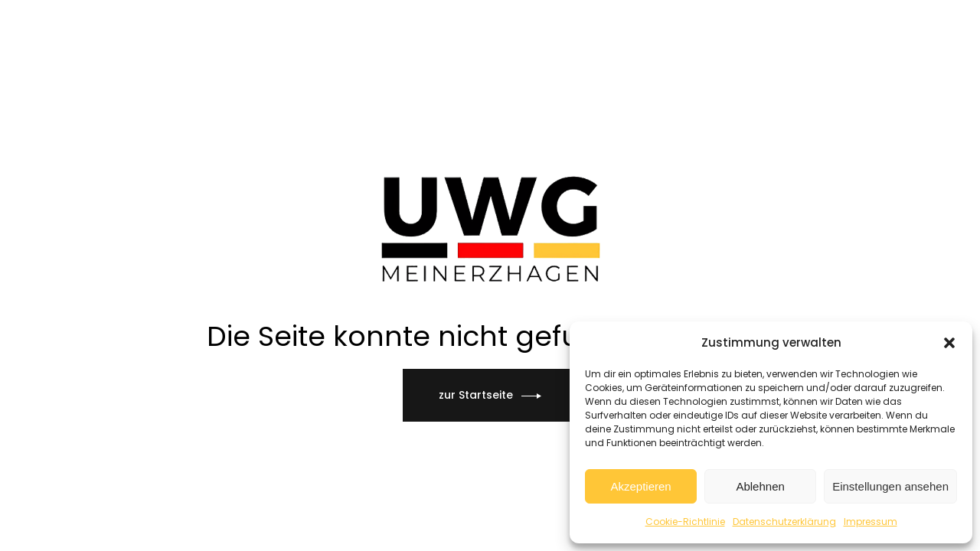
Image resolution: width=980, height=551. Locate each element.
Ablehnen (760, 486)
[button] (949, 343)
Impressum (871, 522)
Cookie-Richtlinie (685, 522)
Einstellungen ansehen (890, 486)
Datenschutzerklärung (784, 522)
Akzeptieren (640, 486)
